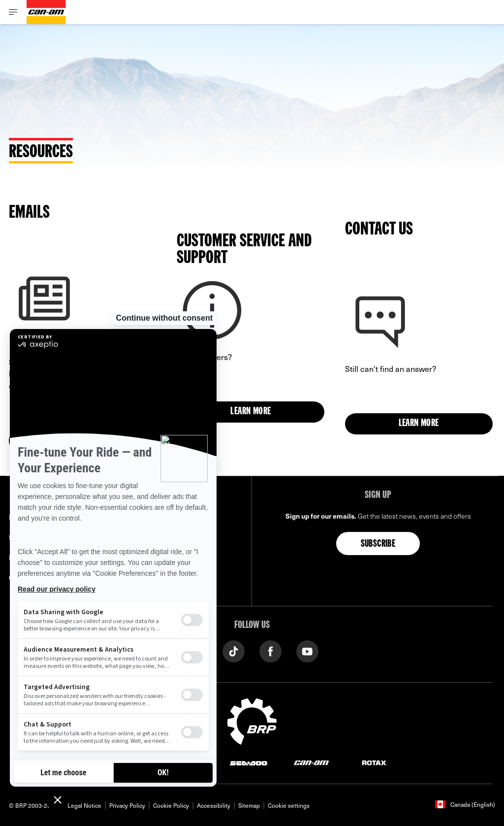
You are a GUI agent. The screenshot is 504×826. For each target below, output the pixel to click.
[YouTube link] (307, 650)
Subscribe (378, 544)
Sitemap (249, 805)
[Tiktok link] (234, 650)
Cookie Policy (171, 805)
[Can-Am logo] (46, 12)
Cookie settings (289, 805)
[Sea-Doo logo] (249, 763)
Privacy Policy (127, 805)
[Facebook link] (270, 650)
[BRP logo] (252, 720)
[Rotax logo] (375, 763)
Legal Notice (84, 805)
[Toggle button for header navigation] (13, 12)
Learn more (251, 412)
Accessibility (214, 805)
